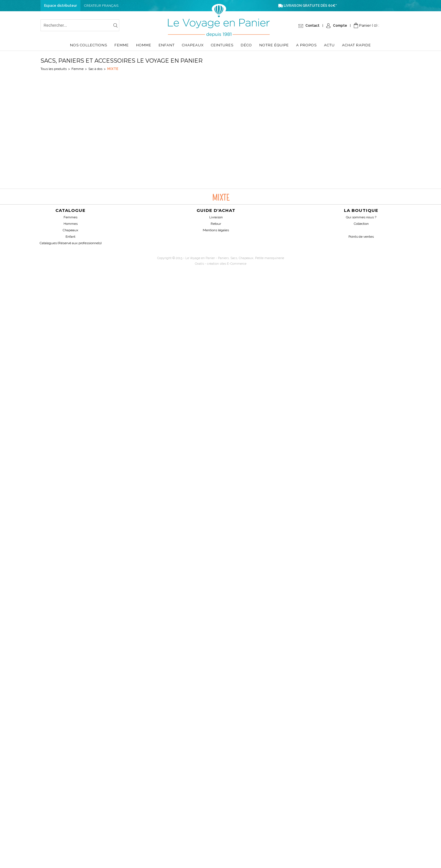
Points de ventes (361, 237)
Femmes (70, 217)
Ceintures (222, 45)
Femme (122, 45)
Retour (216, 224)
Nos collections (89, 45)
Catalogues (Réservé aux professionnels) (71, 243)
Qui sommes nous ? (361, 217)
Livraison (216, 217)
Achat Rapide (356, 45)
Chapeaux (193, 45)
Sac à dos (95, 69)
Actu (329, 45)
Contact (312, 26)
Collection (361, 224)
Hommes (71, 224)
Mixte (113, 69)
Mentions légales (216, 230)
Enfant (167, 45)
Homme (144, 45)
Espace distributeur (60, 6)
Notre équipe (274, 45)
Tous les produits (54, 69)
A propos (306, 45)
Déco (246, 45)
